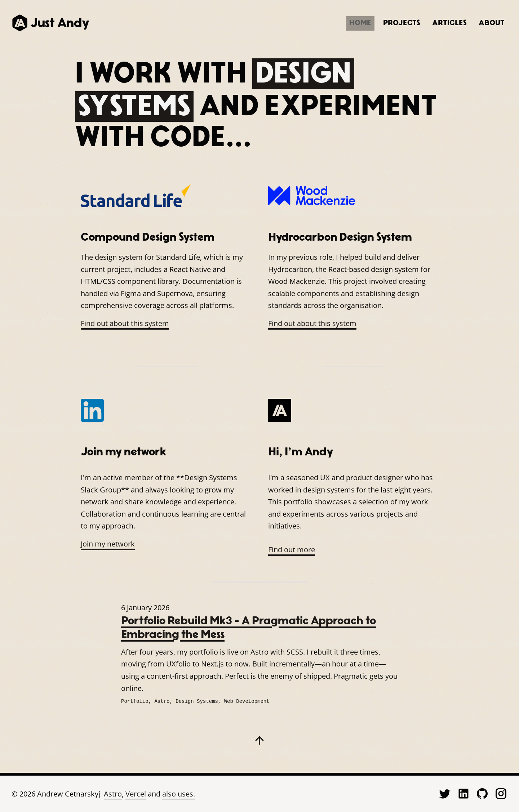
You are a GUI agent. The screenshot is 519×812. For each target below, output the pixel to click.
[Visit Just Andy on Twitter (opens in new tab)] (445, 793)
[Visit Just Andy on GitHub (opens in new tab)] (482, 793)
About (487, 23)
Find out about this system (125, 323)
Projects (379, 23)
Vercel (136, 793)
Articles (436, 23)
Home (329, 23)
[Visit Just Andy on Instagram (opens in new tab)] (501, 793)
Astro (113, 793)
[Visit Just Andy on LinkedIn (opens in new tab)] (463, 793)
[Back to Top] (259, 740)
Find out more (292, 550)
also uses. (179, 793)
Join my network (108, 544)
